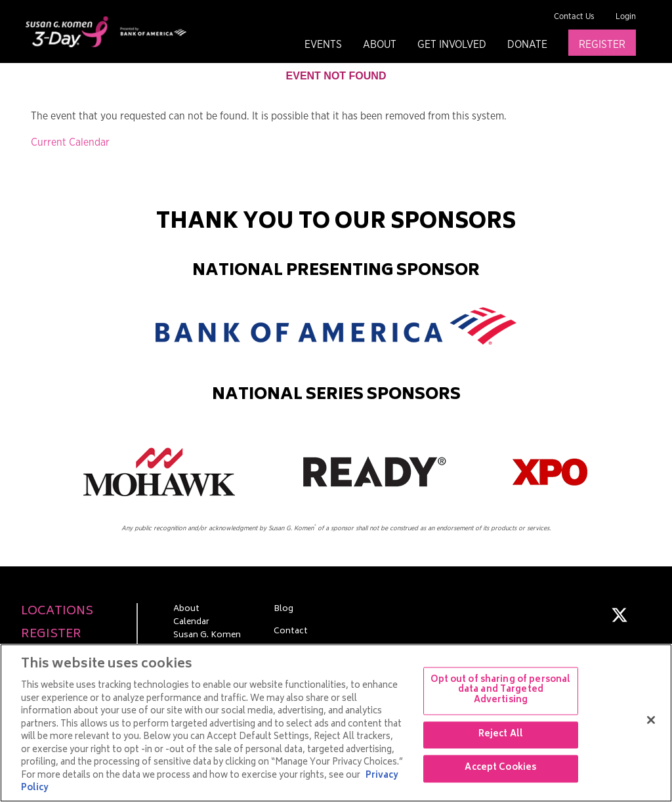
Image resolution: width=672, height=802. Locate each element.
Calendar (191, 623)
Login (626, 17)
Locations (57, 612)
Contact (291, 632)
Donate (527, 45)
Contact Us (574, 17)
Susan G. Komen (207, 636)
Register (602, 45)
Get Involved (452, 45)
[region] (336, 723)
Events (323, 45)
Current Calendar (70, 142)
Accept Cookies (500, 769)
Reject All (501, 735)
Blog (283, 610)
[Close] (651, 720)
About (380, 45)
